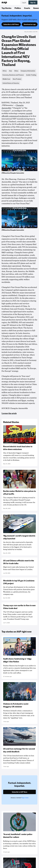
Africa (5, 71)
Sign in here (25, 798)
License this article (9, 413)
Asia (10, 71)
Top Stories (6, 8)
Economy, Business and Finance (13, 75)
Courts (27, 8)
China (16, 71)
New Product (17, 79)
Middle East (6, 79)
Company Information (28, 71)
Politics (18, 8)
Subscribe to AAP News (11, 24)
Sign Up (33, 3)
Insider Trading (31, 75)
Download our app (30, 24)
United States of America (11, 83)
